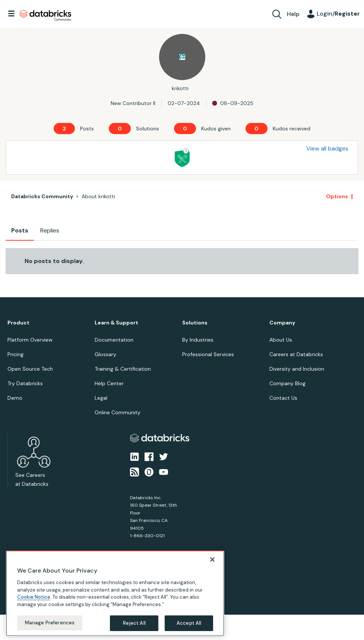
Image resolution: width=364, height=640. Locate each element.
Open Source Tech (30, 369)
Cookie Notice (34, 598)
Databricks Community (45, 16)
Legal (101, 398)
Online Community (118, 412)
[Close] (212, 561)
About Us (281, 340)
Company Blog (287, 383)
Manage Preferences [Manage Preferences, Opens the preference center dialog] (50, 624)
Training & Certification (123, 369)
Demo (15, 398)
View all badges (327, 148)
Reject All (134, 625)
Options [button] (337, 196)
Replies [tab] (50, 230)
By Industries (198, 340)
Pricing (15, 354)
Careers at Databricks (296, 354)
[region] (115, 595)
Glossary (105, 354)
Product (18, 323)
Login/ (338, 14)
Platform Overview (30, 340)
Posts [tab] (20, 230)
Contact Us (283, 398)
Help (293, 14)
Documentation (114, 340)
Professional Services (208, 354)
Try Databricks (25, 383)
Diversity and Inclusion (297, 369)
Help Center (109, 383)
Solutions (195, 323)
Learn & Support (116, 323)
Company (282, 323)
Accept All (189, 625)
